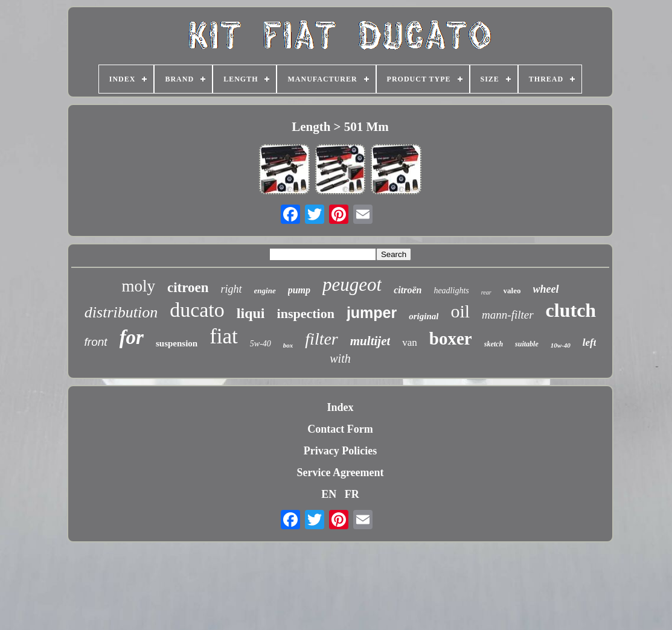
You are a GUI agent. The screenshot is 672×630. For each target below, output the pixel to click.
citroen (188, 288)
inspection (306, 313)
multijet (370, 341)
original (424, 316)
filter (321, 339)
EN (329, 494)
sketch (494, 344)
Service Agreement (340, 472)
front (96, 342)
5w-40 (261, 344)
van (410, 342)
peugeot (352, 285)
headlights (451, 291)
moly (138, 286)
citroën (408, 290)
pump (299, 290)
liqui (251, 313)
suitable (527, 344)
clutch (571, 310)
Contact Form (340, 429)
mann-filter (508, 315)
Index (340, 407)
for (132, 337)
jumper (372, 313)
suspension (177, 343)
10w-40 (561, 345)
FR (352, 494)
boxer (451, 339)
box (288, 345)
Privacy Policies (340, 451)
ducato (197, 310)
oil (460, 311)
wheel (546, 289)
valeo (512, 291)
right (232, 289)
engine (265, 291)
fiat (224, 336)
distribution (121, 312)
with (340, 358)
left (590, 342)
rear (486, 292)
